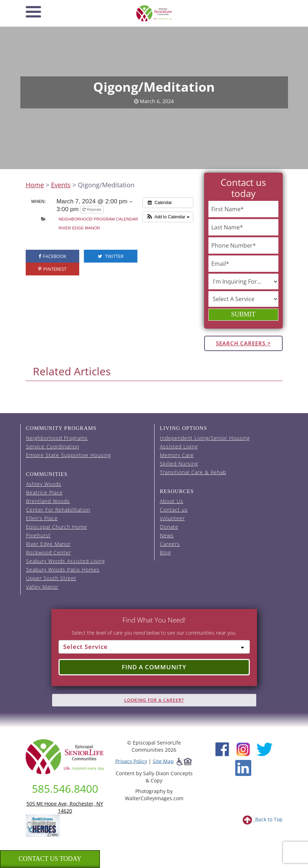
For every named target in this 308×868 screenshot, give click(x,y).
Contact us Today (50, 859)
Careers (170, 544)
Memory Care (177, 455)
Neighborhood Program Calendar (98, 219)
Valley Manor (42, 587)
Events (61, 185)
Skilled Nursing (179, 464)
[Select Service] (154, 647)
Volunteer (172, 518)
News (167, 535)
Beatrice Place (44, 493)
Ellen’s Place (42, 518)
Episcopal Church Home (57, 527)
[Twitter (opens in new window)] (264, 748)
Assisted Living (179, 446)
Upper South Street (51, 578)
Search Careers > (243, 343)
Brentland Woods (48, 501)
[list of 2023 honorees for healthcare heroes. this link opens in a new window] (43, 825)
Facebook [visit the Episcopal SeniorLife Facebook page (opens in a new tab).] (52, 256)
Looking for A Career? (154, 700)
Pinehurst (38, 535)
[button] (168, 217)
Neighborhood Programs (57, 438)
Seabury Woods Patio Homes (63, 570)
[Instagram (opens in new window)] (243, 748)
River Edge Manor (79, 228)
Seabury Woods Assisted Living (65, 561)
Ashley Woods (44, 484)
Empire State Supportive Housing (69, 455)
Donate (169, 527)
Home (35, 185)
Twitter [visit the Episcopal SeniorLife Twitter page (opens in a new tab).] (111, 256)
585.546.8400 (65, 789)
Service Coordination (53, 446)
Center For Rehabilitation (58, 510)
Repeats (92, 209)
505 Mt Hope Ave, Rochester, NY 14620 (65, 807)
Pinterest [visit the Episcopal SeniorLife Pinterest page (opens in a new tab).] (52, 269)
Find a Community (154, 667)
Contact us (174, 510)
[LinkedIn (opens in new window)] (243, 767)
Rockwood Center (49, 552)
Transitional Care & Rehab (193, 472)
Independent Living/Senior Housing (205, 438)
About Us (172, 501)
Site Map (163, 761)
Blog (165, 552)
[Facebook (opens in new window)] (222, 748)
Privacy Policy (131, 761)
